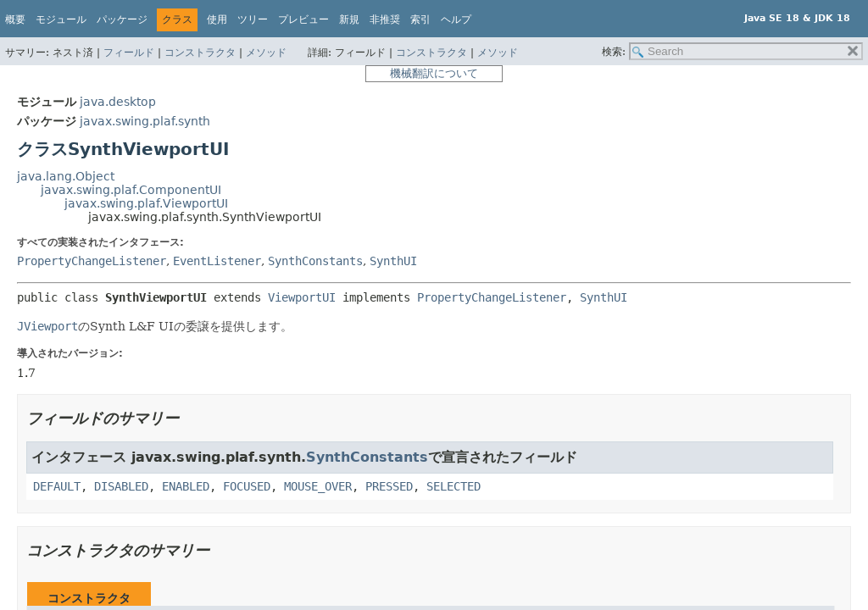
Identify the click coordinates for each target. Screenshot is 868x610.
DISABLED (121, 486)
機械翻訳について (434, 73)
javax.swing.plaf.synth (145, 121)
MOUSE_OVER (318, 486)
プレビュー (303, 19)
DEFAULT (57, 486)
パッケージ (122, 19)
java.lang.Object (66, 176)
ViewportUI (302, 297)
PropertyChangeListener (92, 261)
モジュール (61, 19)
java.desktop (118, 102)
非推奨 (385, 19)
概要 (15, 19)
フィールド (129, 53)
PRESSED (389, 486)
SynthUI (393, 261)
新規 (349, 19)
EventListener (217, 261)
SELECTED (453, 486)
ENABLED (186, 486)
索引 (420, 19)
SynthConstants (315, 261)
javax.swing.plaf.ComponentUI (131, 190)
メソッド (266, 53)
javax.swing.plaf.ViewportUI (146, 203)
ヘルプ (456, 19)
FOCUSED (247, 486)
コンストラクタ (200, 53)
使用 (217, 19)
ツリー (253, 19)
